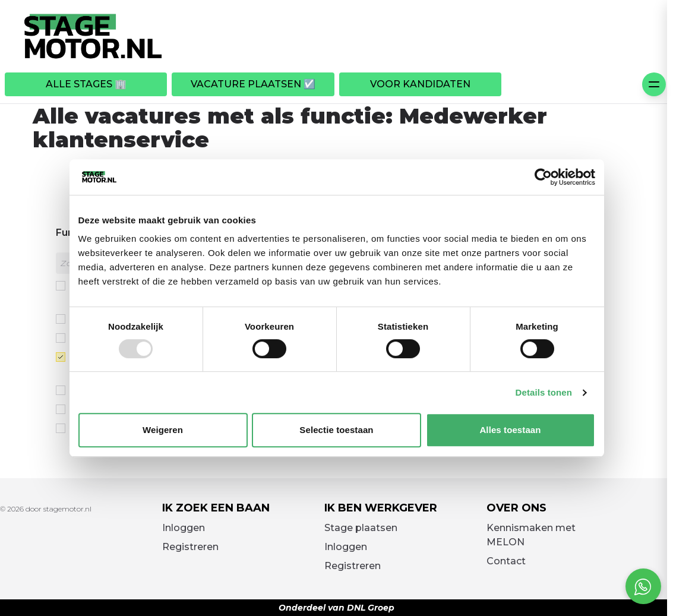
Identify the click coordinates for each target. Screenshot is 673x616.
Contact (506, 561)
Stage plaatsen (361, 528)
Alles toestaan (510, 430)
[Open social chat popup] (643, 586)
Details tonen (544, 392)
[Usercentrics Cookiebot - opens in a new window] (543, 177)
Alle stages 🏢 (86, 84)
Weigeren (163, 430)
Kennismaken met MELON (531, 535)
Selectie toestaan (336, 430)
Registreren (190, 547)
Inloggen (184, 528)
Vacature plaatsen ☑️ (253, 84)
